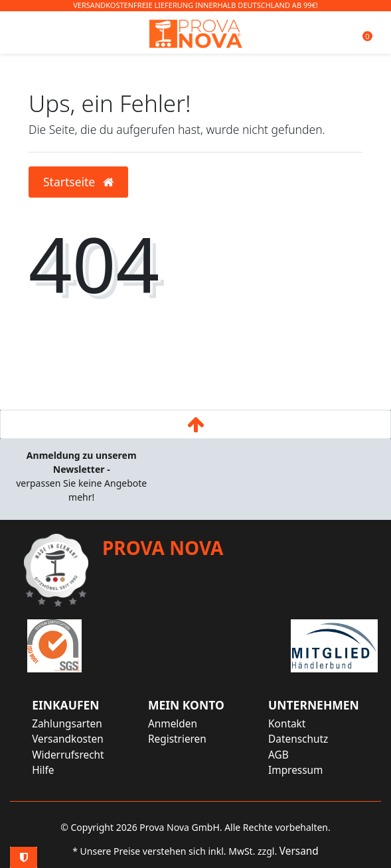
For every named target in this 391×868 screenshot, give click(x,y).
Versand (299, 851)
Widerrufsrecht (68, 755)
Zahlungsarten (67, 724)
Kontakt (287, 724)
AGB (278, 755)
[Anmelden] (186, 724)
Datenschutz (298, 739)
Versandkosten (68, 739)
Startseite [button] (78, 182)
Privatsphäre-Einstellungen (24, 857)
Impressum (295, 770)
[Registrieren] (186, 739)
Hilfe (43, 770)
